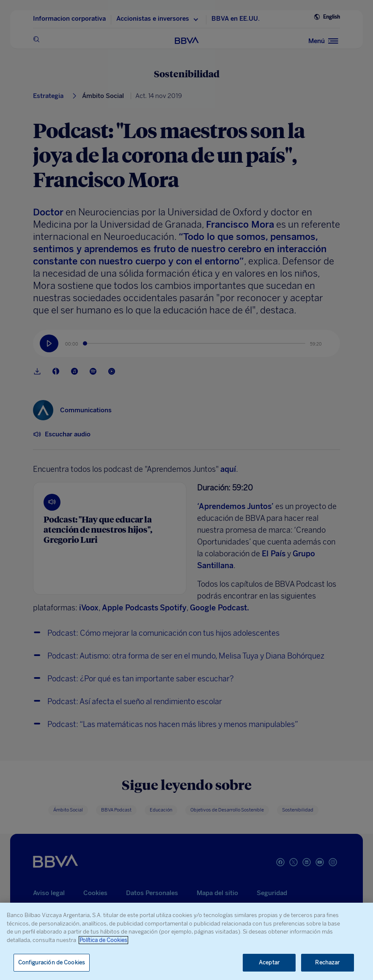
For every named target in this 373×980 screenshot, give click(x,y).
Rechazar (327, 962)
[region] (186, 941)
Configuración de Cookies (52, 962)
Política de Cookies (103, 940)
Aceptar (269, 962)
